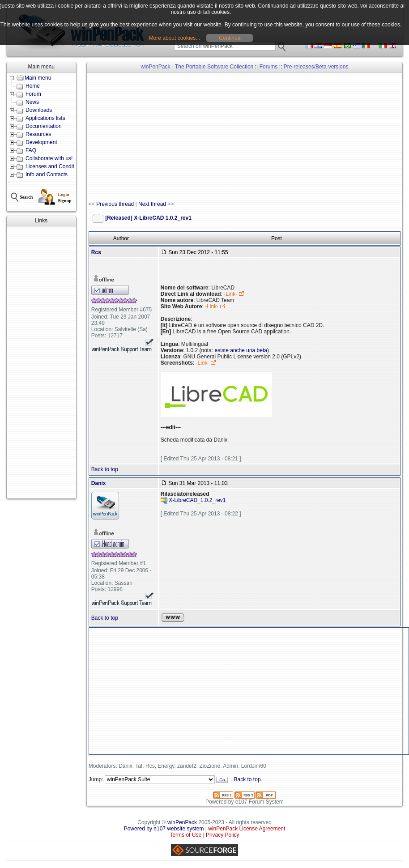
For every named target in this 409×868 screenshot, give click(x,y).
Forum (33, 94)
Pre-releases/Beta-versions (316, 67)
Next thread (152, 204)
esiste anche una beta (241, 350)
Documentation (44, 126)
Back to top (105, 469)
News (32, 102)
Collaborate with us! (49, 158)
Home (33, 86)
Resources (38, 134)
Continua (230, 38)
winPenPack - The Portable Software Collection (197, 67)
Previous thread (115, 204)
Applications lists (45, 118)
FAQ (31, 150)
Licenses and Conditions (55, 166)
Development (41, 142)
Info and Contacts (47, 174)
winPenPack (182, 822)
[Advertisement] (41, 362)
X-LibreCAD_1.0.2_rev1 (197, 500)
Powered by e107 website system (164, 829)
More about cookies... (175, 38)
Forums (269, 67)
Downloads (39, 110)
